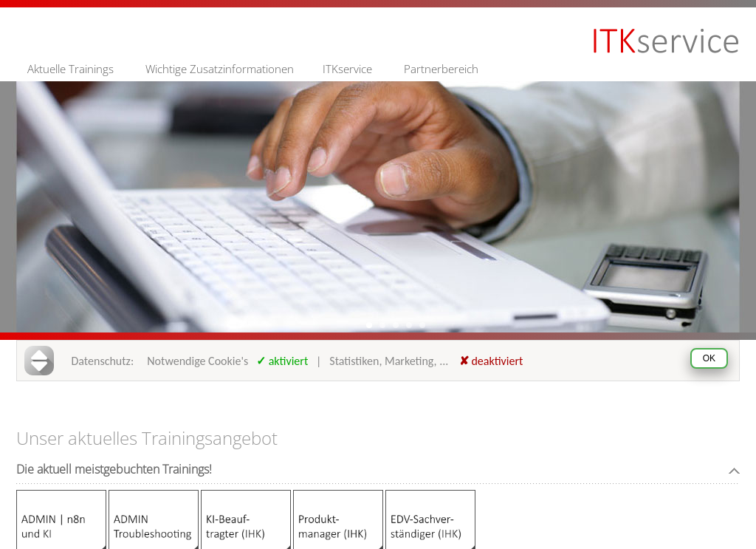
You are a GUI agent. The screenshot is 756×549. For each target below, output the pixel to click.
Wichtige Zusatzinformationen (220, 69)
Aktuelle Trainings (71, 69)
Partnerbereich (441, 69)
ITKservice (347, 69)
